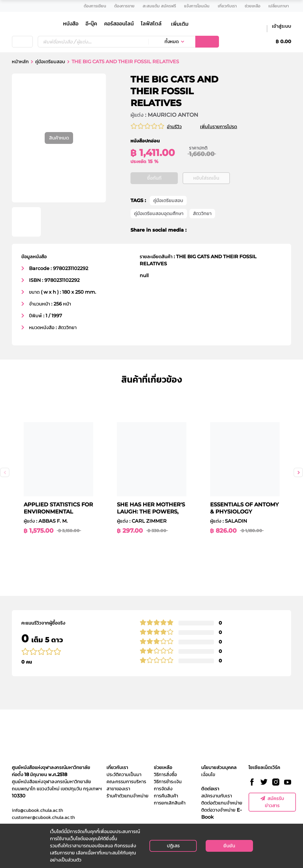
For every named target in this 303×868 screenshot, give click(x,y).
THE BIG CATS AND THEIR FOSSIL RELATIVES (125, 62)
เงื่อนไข (208, 774)
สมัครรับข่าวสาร (272, 802)
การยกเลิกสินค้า (170, 803)
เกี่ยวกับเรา (117, 767)
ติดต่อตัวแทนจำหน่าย (222, 803)
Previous (5, 472)
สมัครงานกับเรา (217, 796)
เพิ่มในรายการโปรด (226, 127)
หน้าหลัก (20, 62)
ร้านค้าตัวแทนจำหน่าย (128, 796)
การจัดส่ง (163, 789)
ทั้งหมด (172, 42)
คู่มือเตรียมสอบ (50, 62)
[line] (216, 230)
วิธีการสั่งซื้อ (165, 774)
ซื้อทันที (154, 178)
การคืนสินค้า (166, 796)
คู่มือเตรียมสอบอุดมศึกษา (159, 214)
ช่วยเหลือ (163, 767)
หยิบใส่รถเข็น (206, 178)
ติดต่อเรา (210, 789)
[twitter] (205, 230)
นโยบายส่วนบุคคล (219, 767)
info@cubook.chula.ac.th (37, 810)
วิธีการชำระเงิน (168, 782)
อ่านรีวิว (174, 127)
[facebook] (195, 230)
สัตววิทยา (202, 214)
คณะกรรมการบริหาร (126, 782)
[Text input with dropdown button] (93, 42)
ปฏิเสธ (173, 846)
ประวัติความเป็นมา (124, 774)
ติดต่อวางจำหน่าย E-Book (221, 813)
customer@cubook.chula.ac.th (43, 817)
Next (298, 472)
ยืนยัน (229, 846)
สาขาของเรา (118, 789)
